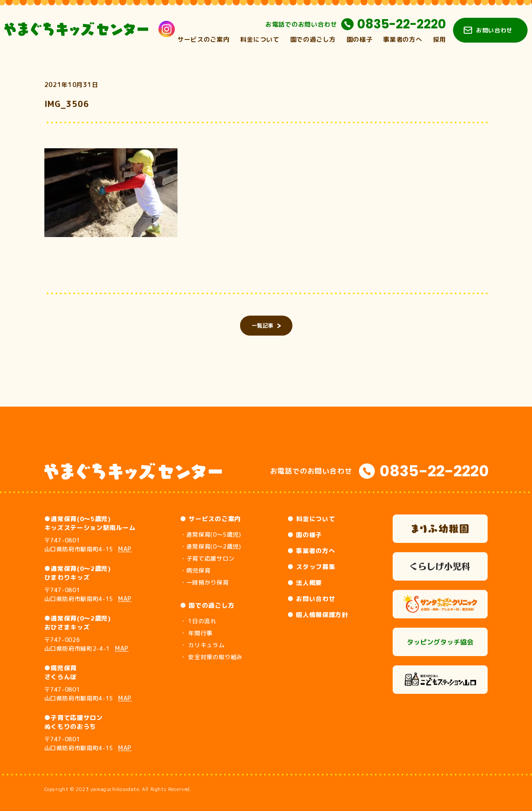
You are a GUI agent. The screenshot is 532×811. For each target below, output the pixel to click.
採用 (439, 39)
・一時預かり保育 (204, 582)
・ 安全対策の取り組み (211, 657)
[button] (111, 193)
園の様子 (360, 39)
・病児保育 (195, 570)
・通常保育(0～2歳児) (211, 546)
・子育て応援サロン (207, 558)
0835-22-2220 (402, 24)
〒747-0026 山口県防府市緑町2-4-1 (87, 644)
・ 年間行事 (196, 633)
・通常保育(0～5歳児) (211, 534)
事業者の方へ (402, 39)
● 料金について (311, 519)
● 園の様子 (305, 535)
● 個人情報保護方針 (318, 615)
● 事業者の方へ (311, 551)
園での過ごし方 (313, 39)
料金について (260, 39)
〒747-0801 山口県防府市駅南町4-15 (88, 545)
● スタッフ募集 (311, 567)
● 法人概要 (305, 583)
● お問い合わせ (311, 599)
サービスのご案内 (204, 39)
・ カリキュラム (202, 645)
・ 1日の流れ (198, 621)
